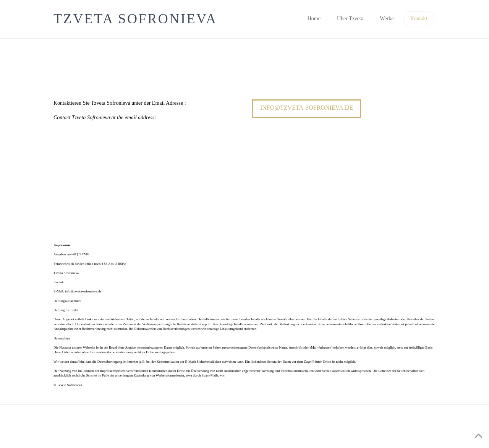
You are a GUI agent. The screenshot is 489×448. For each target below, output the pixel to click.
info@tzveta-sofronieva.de (307, 108)
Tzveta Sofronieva (135, 19)
